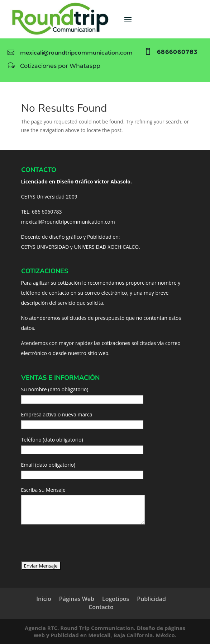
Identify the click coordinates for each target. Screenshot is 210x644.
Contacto (101, 607)
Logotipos (116, 599)
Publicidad (151, 599)
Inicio (44, 599)
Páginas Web (77, 599)
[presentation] (76, 547)
